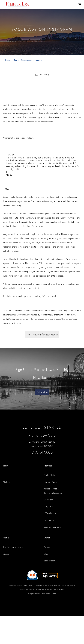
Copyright (49, 500)
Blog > (17, 60)
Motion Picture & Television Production (53, 491)
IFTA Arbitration (51, 513)
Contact (48, 547)
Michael (7, 482)
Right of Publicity (52, 482)
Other (47, 538)
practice (48, 466)
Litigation (48, 506)
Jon (5, 475)
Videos (6, 554)
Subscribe (42, 392)
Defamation (49, 520)
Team (6, 466)
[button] (79, 4)
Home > (9, 60)
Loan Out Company (53, 527)
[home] (18, 5)
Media (6, 538)
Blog (46, 554)
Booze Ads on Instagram (31, 60)
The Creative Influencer (13, 547)
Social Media (50, 475)
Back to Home (50, 561)
